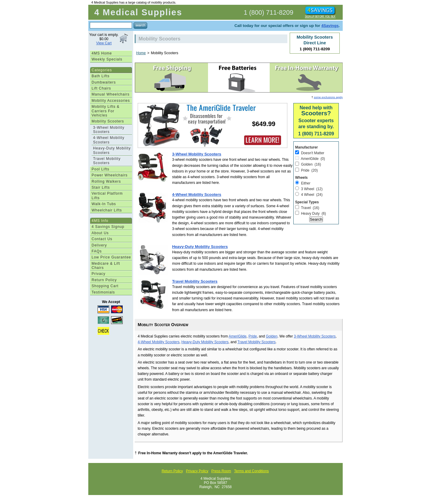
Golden (272, 336)
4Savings (330, 26)
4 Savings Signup (108, 227)
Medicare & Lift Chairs (106, 266)
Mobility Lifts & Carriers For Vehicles (106, 111)
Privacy (98, 274)
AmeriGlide (237, 336)
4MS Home (102, 53)
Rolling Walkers (106, 181)
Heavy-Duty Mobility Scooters (112, 150)
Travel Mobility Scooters (107, 161)
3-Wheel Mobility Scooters (109, 130)
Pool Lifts (100, 169)
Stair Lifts (101, 187)
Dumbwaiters (104, 82)
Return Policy (104, 280)
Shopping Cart (105, 286)
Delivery (99, 245)
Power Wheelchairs (110, 175)
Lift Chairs (101, 88)
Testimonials (103, 292)
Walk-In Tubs (104, 204)
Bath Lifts (101, 76)
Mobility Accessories (111, 101)
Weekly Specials (107, 59)
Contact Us (102, 239)
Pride (253, 336)
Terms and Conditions (251, 471)
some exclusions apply (328, 97)
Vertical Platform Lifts (107, 196)
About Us (100, 233)
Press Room (221, 471)
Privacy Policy (197, 471)
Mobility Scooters (108, 121)
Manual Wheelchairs (111, 94)
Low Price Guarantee (111, 257)
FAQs (97, 251)
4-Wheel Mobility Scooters (109, 140)
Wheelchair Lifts (107, 210)
